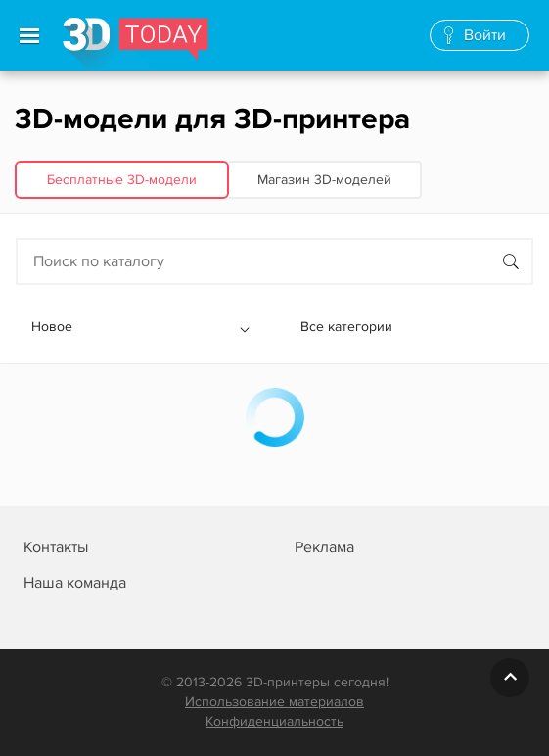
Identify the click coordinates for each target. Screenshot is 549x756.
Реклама (324, 547)
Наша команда (75, 583)
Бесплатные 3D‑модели (122, 180)
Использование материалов (274, 702)
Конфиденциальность (274, 721)
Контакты (56, 547)
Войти (485, 35)
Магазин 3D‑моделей (324, 180)
